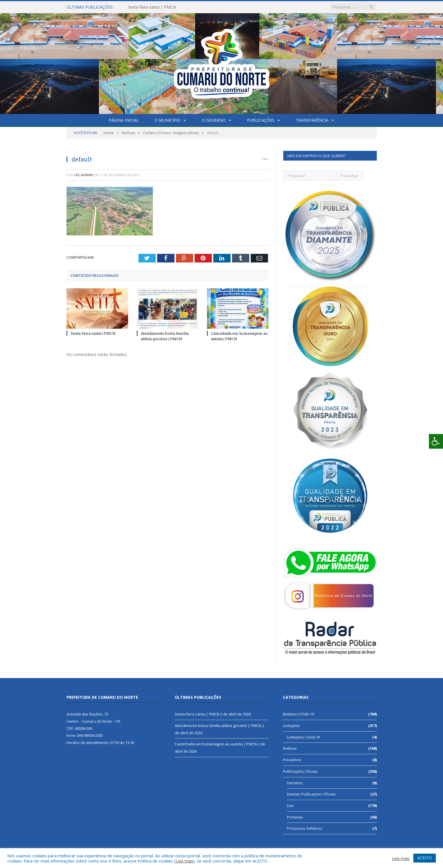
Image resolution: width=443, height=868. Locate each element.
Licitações (291, 726)
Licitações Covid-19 (303, 737)
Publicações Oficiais (300, 771)
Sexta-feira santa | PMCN (152, 7)
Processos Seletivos (305, 828)
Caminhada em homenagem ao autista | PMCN (216, 744)
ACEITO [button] (425, 858)
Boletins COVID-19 (298, 714)
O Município (168, 120)
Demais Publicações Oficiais (311, 794)
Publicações (261, 120)
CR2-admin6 (83, 175)
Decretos (295, 783)
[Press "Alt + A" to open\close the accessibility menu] (436, 441)
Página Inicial (124, 120)
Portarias (295, 817)
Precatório (292, 760)
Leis (290, 806)
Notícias (290, 748)
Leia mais (185, 861)
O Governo (214, 120)
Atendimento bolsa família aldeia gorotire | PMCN (165, 336)
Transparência (312, 120)
